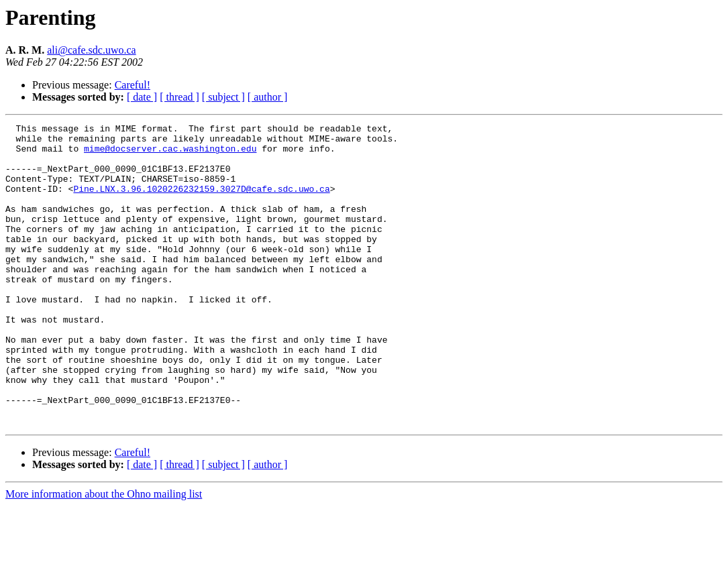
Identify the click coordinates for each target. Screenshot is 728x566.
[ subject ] (223, 97)
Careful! (133, 85)
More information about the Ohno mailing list (104, 554)
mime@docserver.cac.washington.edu (170, 154)
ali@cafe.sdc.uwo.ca (91, 50)
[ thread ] (179, 97)
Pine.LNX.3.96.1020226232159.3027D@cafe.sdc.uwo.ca (201, 203)
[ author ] (268, 97)
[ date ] (142, 97)
